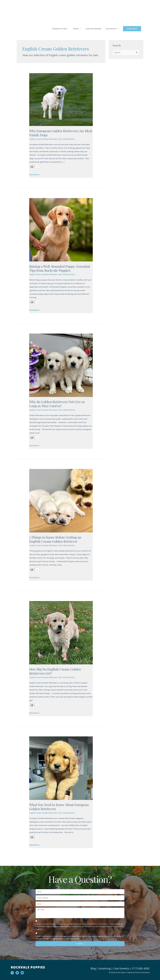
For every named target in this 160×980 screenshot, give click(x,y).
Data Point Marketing (142, 972)
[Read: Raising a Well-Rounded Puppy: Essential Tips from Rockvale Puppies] (61, 230)
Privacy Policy (72, 950)
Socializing (104, 968)
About (76, 29)
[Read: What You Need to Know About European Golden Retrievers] (61, 768)
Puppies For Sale (59, 29)
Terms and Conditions (85, 950)
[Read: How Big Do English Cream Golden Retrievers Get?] (61, 632)
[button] (132, 29)
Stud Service (111, 29)
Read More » (35, 174)
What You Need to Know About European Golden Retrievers (59, 807)
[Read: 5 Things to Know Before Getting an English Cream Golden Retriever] (61, 501)
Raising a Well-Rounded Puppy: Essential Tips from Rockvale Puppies (60, 268)
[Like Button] (32, 167)
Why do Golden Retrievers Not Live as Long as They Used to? (57, 404)
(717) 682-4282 (141, 968)
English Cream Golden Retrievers (43, 139)
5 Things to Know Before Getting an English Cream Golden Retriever (55, 539)
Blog (93, 968)
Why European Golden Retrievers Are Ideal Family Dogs (61, 133)
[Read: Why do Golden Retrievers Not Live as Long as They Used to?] (61, 365)
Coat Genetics (121, 968)
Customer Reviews (93, 29)
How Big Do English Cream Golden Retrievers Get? (55, 671)
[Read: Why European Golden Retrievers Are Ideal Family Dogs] (61, 99)
